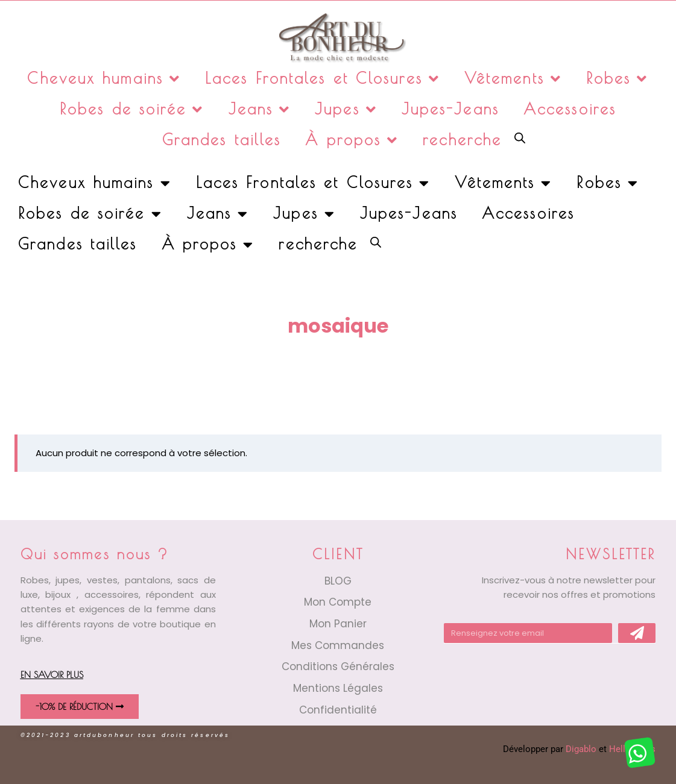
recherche (462, 140)
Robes (618, 79)
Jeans (260, 109)
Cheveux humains (104, 79)
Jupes (346, 109)
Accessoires (570, 109)
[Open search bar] (520, 137)
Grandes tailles (222, 140)
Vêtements (513, 79)
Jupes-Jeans (450, 109)
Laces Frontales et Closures (323, 79)
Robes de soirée (132, 109)
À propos (352, 140)
